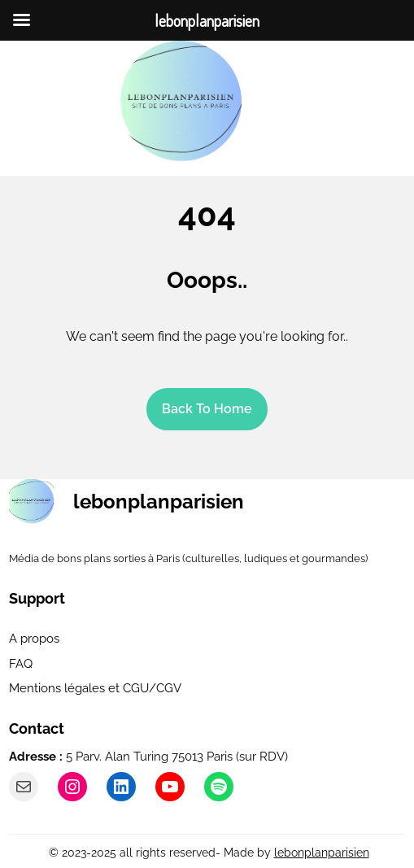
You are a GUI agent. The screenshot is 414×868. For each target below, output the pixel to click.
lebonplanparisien (159, 502)
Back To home (207, 409)
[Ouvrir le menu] (278, 102)
